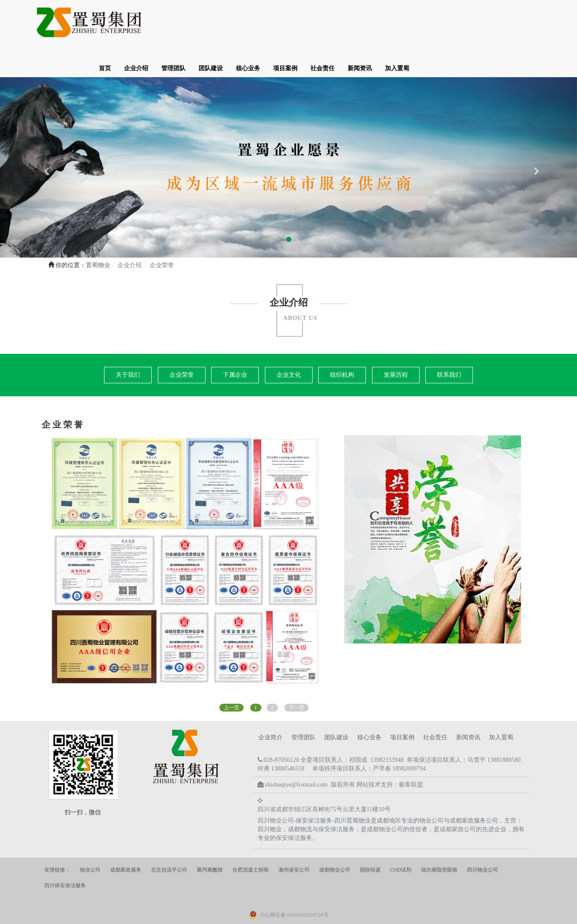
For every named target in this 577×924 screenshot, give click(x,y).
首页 (231, 24)
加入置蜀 (524, 24)
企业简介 (271, 705)
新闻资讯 (486, 24)
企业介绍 (263, 24)
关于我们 (128, 342)
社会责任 (449, 24)
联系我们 (449, 342)
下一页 (297, 675)
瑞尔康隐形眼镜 (439, 837)
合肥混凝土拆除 (251, 837)
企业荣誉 (182, 342)
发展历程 (396, 342)
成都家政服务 (126, 837)
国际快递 (370, 837)
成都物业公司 (385, 797)
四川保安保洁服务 (65, 853)
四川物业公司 (276, 788)
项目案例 (412, 24)
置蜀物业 (98, 233)
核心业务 (375, 24)
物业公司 (431, 788)
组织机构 (342, 342)
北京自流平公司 (169, 837)
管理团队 (300, 24)
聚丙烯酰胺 (210, 837)
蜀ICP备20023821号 (347, 914)
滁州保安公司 (294, 837)
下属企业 (235, 342)
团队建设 (337, 24)
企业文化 (289, 342)
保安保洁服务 (294, 805)
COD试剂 (401, 837)
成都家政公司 (458, 797)
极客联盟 (411, 752)
